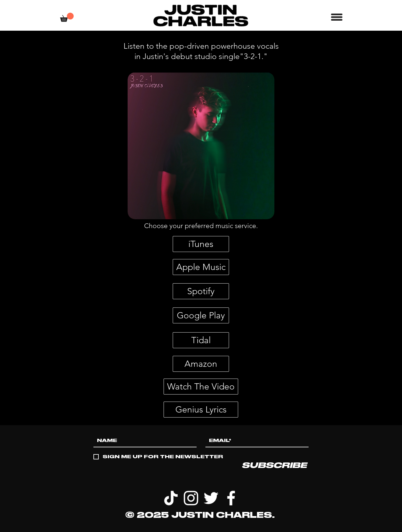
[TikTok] (171, 498)
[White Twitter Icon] (211, 498)
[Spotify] (201, 291)
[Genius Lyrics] (201, 410)
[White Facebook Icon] (231, 498)
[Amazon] (201, 364)
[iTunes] (201, 244)
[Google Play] (201, 315)
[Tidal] (201, 340)
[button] (67, 17)
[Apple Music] (201, 267)
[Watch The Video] (201, 387)
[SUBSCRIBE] (274, 465)
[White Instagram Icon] (191, 498)
